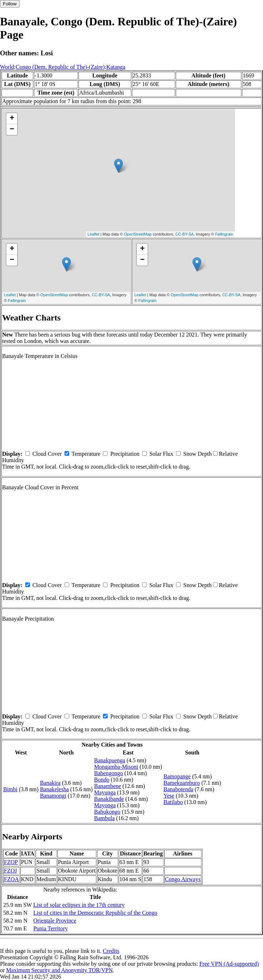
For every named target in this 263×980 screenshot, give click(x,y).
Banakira (50, 783)
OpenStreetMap (138, 234)
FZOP (11, 862)
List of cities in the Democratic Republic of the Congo (95, 913)
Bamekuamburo (182, 783)
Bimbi (10, 789)
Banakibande (109, 799)
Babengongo (109, 773)
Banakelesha (54, 789)
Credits (111, 951)
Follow (10, 4)
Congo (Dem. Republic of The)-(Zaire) (60, 67)
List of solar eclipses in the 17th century (79, 905)
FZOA (11, 879)
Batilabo (173, 802)
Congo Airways (183, 879)
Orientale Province (55, 921)
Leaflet (94, 234)
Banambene (108, 786)
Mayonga (105, 805)
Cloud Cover (47, 454)
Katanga (116, 67)
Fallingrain (224, 234)
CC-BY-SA (185, 234)
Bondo (102, 780)
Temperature (86, 454)
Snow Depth (197, 454)
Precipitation (125, 454)
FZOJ (10, 871)
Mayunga (105, 792)
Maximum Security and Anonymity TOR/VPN (59, 970)
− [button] (12, 130)
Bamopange (177, 776)
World (7, 67)
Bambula (104, 818)
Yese (169, 796)
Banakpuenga (110, 760)
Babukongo (107, 812)
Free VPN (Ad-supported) (229, 964)
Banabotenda (179, 789)
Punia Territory (50, 928)
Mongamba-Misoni (116, 767)
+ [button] (12, 118)
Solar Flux (161, 454)
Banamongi (53, 796)
